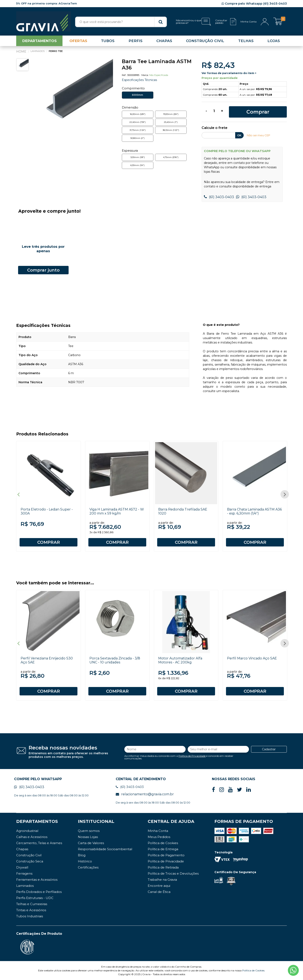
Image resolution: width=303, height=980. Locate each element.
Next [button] (285, 494)
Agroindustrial (27, 831)
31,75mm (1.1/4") (138, 130)
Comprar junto (43, 270)
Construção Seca (30, 861)
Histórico (85, 861)
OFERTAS (78, 41)
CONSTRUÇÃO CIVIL (205, 41)
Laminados (25, 886)
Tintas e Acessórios (31, 910)
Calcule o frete (215, 128)
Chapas (22, 849)
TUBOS (108, 41)
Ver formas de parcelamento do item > (229, 73)
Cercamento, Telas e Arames (39, 843)
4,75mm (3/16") (171, 157)
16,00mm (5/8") (138, 114)
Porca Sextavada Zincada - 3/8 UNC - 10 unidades (115, 660)
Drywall (22, 867)
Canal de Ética (159, 892)
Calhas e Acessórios (32, 837)
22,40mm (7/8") (138, 122)
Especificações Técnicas (139, 80)
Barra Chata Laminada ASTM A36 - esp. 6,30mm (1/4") (254, 511)
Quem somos (89, 831)
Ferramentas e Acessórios (37, 880)
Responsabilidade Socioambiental (105, 849)
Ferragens (24, 873)
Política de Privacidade (192, 756)
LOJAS (274, 41)
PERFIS (136, 41)
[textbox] (121, 22)
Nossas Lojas (88, 837)
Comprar (258, 112)
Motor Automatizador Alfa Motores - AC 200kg (180, 660)
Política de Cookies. (254, 970)
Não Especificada (159, 75)
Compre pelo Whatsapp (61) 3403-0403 (254, 4)
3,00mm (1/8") (138, 157)
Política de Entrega (163, 849)
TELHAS (246, 41)
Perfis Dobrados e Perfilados (39, 892)
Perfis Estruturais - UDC (35, 898)
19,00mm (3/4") (171, 114)
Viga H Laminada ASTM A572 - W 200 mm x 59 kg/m (117, 511)
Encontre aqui (159, 886)
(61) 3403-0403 (219, 197)
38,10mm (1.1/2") (171, 130)
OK (239, 135)
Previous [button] (18, 494)
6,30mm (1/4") (138, 165)
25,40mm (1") (171, 122)
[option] (72, 99)
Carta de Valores (91, 843)
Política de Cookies (163, 843)
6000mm (138, 95)
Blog (82, 855)
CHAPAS (164, 41)
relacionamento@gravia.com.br (145, 794)
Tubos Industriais (30, 916)
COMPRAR (49, 542)
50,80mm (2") (138, 138)
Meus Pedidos (159, 837)
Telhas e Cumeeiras (32, 904)
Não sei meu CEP (258, 135)
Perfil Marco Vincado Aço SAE (252, 658)
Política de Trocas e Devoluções (173, 873)
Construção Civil (29, 855)
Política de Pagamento (166, 855)
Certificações (88, 867)
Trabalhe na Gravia (162, 880)
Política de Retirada (163, 867)
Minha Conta (158, 831)
